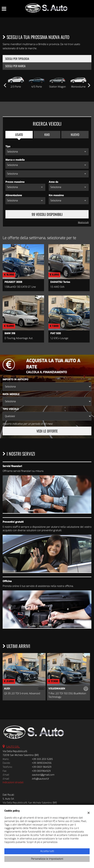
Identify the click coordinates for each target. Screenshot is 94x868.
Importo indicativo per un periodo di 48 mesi (28, 424)
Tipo (8, 146)
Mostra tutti (83, 222)
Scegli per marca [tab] (15, 66)
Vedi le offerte (47, 431)
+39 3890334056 (42, 763)
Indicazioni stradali (13, 782)
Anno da (53, 182)
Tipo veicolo (11, 409)
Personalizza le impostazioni (47, 859)
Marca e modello (15, 160)
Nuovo (75, 135)
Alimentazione (14, 195)
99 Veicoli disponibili (47, 214)
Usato (19, 135)
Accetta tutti (47, 851)
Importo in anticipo (15, 380)
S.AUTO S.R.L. (13, 747)
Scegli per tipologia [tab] (17, 59)
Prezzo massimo (15, 182)
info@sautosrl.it (40, 779)
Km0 (47, 135)
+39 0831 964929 (41, 767)
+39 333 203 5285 (42, 759)
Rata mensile (11, 394)
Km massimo (56, 195)
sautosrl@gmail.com (43, 775)
